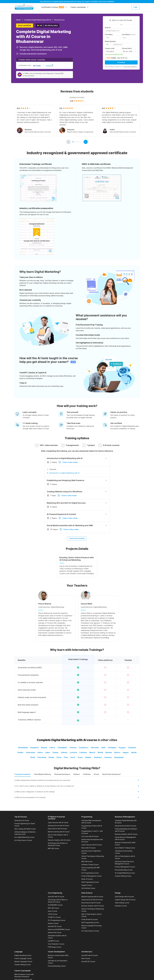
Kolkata (64, 752)
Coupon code (110, 48)
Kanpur (56, 752)
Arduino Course (53, 923)
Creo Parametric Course (56, 944)
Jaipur (48, 752)
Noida (33, 757)
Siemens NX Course (55, 932)
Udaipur (88, 757)
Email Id (108, 28)
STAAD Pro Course (54, 917)
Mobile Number (110, 41)
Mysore (117, 752)
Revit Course (86, 958)
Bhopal (44, 748)
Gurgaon (122, 748)
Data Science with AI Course (58, 829)
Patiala (51, 757)
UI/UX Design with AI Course (124, 897)
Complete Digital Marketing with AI (38, 20)
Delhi (103, 748)
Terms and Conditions (130, 67)
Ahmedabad (23, 748)
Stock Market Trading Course (125, 848)
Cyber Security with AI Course (58, 822)
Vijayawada (119, 757)
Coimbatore (84, 748)
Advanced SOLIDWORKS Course (59, 929)
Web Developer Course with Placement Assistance (24, 975)
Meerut (92, 752)
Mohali (100, 752)
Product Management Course (91, 876)
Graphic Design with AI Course (125, 900)
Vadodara (98, 757)
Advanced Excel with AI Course (58, 826)
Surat (73, 757)
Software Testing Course (90, 865)
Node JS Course (87, 879)
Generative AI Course (22, 820)
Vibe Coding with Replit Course (25, 829)
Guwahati (132, 748)
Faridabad (112, 748)
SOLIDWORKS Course (55, 905)
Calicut (52, 748)
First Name (109, 34)
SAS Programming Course (90, 882)
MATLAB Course (53, 848)
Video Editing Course (122, 903)
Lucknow (73, 752)
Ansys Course (53, 911)
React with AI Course (89, 848)
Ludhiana (83, 752)
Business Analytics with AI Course (59, 840)
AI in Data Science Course (23, 840)
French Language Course (23, 958)
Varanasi (108, 757)
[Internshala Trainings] (24, 7)
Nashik (134, 752)
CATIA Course (53, 914)
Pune (66, 757)
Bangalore (35, 748)
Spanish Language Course (23, 961)
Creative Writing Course (123, 876)
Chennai (73, 748)
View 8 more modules (77, 538)
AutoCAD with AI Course (56, 897)
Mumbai (109, 752)
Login (136, 7)
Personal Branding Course (124, 870)
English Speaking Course (23, 955)
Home (18, 20)
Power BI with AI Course (90, 919)
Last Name (129, 34)
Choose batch (127, 48)
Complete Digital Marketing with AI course (67, 740)
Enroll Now (121, 62)
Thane (80, 757)
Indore (40, 752)
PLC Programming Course (90, 873)
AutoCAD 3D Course (55, 926)
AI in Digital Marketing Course (24, 837)
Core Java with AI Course (90, 836)
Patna (59, 757)
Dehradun (95, 748)
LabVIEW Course (53, 941)
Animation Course (121, 906)
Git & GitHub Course (88, 888)
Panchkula (42, 757)
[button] (77, 781)
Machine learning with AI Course (59, 832)
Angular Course (87, 885)
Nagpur (126, 752)
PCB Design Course (55, 947)
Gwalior (20, 752)
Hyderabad (30, 752)
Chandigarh (62, 748)
